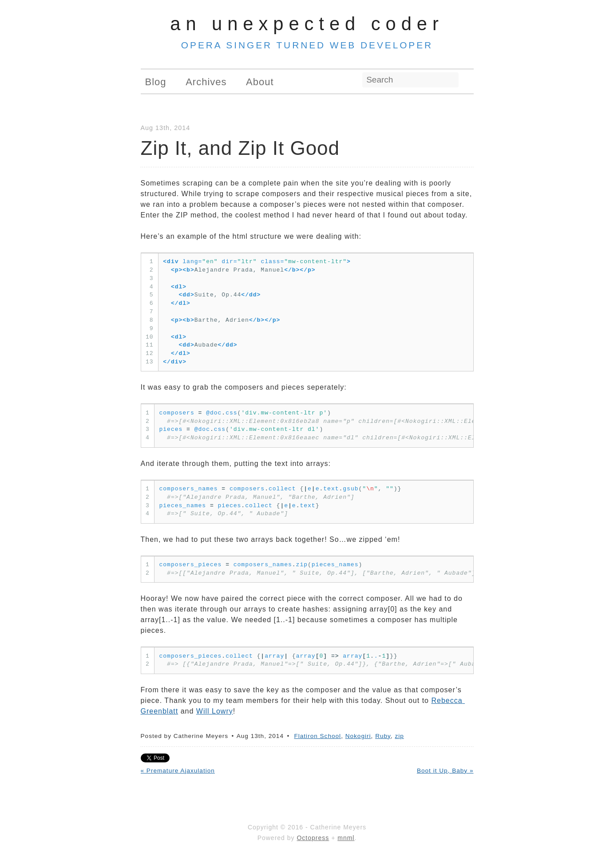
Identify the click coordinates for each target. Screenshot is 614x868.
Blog (156, 82)
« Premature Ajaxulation (178, 771)
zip (399, 736)
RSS (469, 80)
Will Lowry (215, 711)
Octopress (313, 838)
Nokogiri (358, 736)
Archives (206, 82)
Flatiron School (317, 736)
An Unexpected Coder (307, 24)
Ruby (383, 736)
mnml (346, 838)
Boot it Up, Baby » (445, 771)
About (260, 82)
